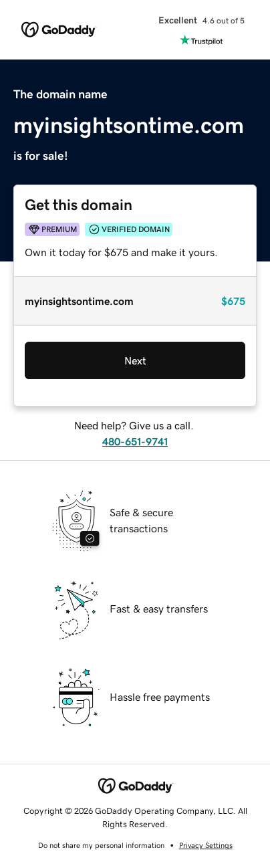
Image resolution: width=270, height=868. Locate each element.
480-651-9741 (135, 441)
